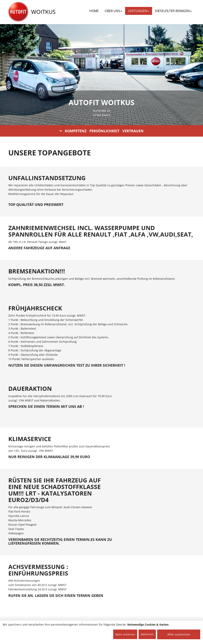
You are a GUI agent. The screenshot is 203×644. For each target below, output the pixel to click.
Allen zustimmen (179, 634)
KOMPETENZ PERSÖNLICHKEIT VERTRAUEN (102, 131)
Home (94, 11)
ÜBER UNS (113, 11)
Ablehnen (147, 634)
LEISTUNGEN (139, 11)
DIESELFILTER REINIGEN (173, 11)
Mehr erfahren (125, 634)
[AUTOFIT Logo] (18, 12)
